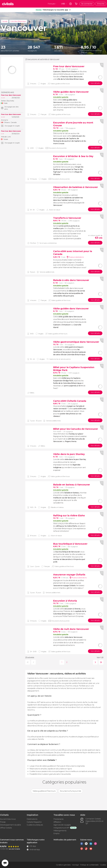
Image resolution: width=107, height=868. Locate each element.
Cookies (103, 865)
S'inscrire (101, 4)
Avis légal (75, 865)
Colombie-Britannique (18, 21)
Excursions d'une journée (71, 791)
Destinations (32, 819)
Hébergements (60, 831)
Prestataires (58, 819)
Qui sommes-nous (8, 819)
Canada (5, 21)
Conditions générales (63, 865)
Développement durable (10, 825)
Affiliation (57, 822)
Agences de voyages (62, 825)
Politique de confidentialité (89, 865)
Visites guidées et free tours (44, 791)
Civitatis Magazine (34, 822)
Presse (3, 822)
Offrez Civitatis (6, 828)
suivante (95, 662)
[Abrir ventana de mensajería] (5, 863)
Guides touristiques (35, 825)
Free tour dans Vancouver (11, 95)
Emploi (56, 833)
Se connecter (87, 4)
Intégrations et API (61, 828)
